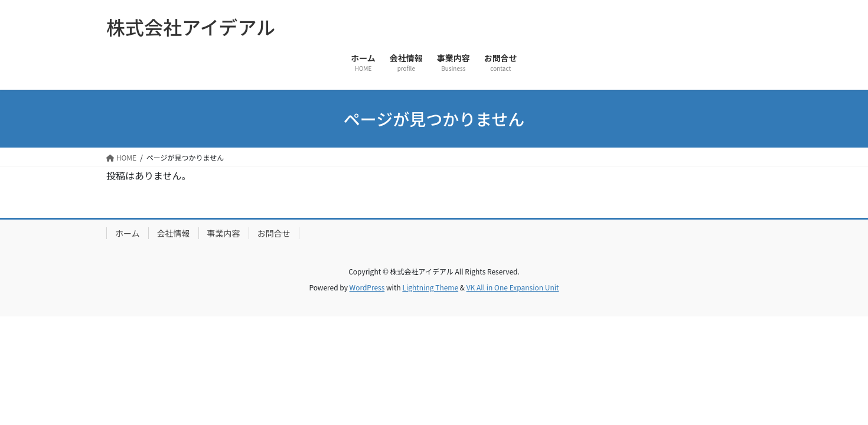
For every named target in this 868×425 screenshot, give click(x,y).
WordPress (367, 287)
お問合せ (274, 233)
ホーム (128, 233)
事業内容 (224, 233)
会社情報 (174, 233)
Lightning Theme (430, 287)
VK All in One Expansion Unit (513, 287)
